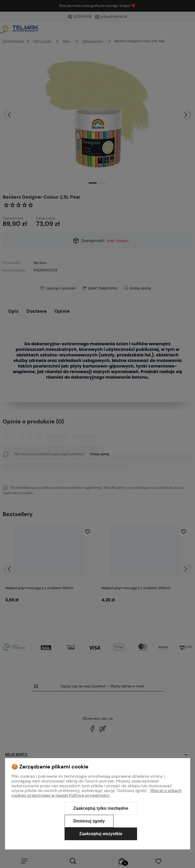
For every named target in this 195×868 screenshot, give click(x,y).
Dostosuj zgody (89, 821)
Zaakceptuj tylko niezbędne (101, 808)
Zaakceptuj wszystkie (101, 834)
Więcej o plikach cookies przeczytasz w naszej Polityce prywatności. (97, 793)
